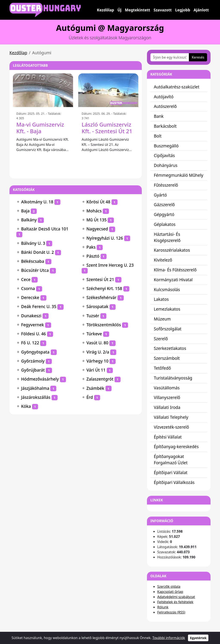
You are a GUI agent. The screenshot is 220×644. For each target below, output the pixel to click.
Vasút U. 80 (97, 343)
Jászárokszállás (36, 397)
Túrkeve (94, 334)
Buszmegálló (166, 146)
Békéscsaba (33, 261)
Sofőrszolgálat (168, 329)
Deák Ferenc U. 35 (39, 306)
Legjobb (183, 10)
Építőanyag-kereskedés (176, 447)
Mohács (94, 211)
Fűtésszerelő (166, 185)
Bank (159, 116)
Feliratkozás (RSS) (171, 612)
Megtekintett (137, 10)
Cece (26, 279)
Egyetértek (198, 638)
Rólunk (163, 607)
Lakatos (161, 299)
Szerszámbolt (167, 358)
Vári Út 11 (96, 370)
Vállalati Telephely (171, 417)
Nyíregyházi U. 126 (105, 238)
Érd (90, 397)
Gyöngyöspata (35, 352)
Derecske (30, 297)
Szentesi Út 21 (100, 279)
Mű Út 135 (96, 220)
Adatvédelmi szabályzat (176, 597)
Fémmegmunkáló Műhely (179, 175)
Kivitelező (163, 260)
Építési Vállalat (168, 437)
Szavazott (163, 10)
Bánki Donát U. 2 (37, 252)
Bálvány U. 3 (33, 243)
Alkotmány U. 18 (37, 202)
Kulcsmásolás (167, 289)
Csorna (28, 288)
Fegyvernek (32, 325)
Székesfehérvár (101, 297)
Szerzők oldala (169, 587)
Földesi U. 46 (33, 334)
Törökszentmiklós (104, 325)
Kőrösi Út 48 (98, 202)
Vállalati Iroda (167, 407)
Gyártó (160, 195)
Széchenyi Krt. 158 (104, 288)
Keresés (198, 57)
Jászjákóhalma (35, 388)
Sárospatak (97, 306)
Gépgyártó (164, 214)
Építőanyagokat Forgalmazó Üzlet (171, 460)
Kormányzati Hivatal (173, 280)
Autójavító (164, 97)
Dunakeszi (31, 316)
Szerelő (161, 339)
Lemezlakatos (167, 309)
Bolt (158, 136)
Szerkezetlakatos (170, 348)
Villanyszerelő (167, 397)
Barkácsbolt (165, 126)
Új (120, 10)
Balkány (29, 220)
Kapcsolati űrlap (170, 592)
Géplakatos (165, 224)
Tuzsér (93, 316)
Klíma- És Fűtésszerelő (175, 270)
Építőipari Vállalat (171, 472)
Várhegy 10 (97, 361)
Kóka (26, 406)
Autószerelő (165, 106)
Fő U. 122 (30, 343)
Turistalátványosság (173, 378)
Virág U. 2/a (98, 352)
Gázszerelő (164, 205)
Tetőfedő (162, 368)
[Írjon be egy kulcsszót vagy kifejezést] (170, 57)
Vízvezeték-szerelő (171, 427)
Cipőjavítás (164, 155)
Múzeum (162, 319)
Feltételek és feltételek (175, 602)
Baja (25, 211)
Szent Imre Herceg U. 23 (110, 265)
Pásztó (93, 256)
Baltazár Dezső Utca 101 (45, 229)
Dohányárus (166, 165)
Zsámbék (95, 388)
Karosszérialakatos (172, 250)
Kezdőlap (105, 10)
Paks (91, 247)
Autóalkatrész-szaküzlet (177, 87)
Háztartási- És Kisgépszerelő (167, 237)
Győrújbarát (33, 370)
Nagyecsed (97, 229)
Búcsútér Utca (35, 270)
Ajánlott (201, 10)
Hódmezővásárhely (40, 379)
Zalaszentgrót (100, 379)
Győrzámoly (33, 361)
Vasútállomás (167, 388)
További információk (169, 638)
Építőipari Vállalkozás (174, 482)
